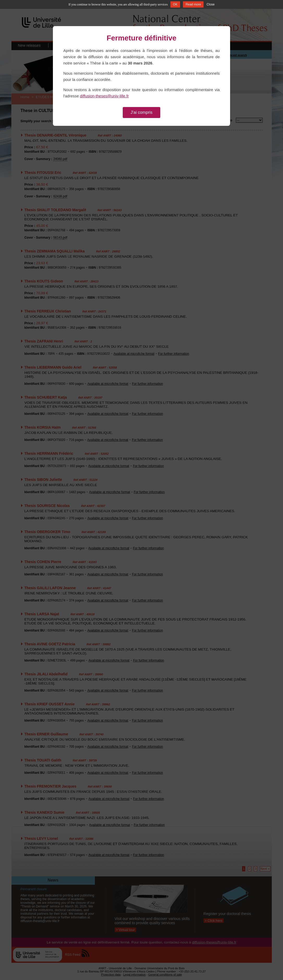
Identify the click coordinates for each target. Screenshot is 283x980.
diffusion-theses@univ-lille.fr (104, 96)
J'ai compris (141, 112)
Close (211, 4)
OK (175, 4)
